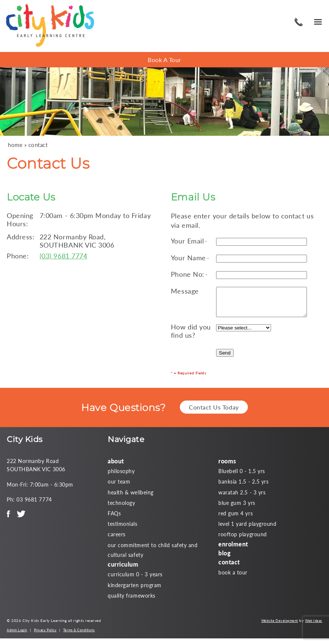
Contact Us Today (214, 413)
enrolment (233, 550)
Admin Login (17, 636)
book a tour (233, 578)
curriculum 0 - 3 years (135, 580)
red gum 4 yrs (236, 519)
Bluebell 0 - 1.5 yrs (242, 477)
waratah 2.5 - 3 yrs (242, 498)
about (116, 467)
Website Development (280, 626)
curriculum (123, 570)
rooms (227, 467)
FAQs (114, 519)
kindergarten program (135, 591)
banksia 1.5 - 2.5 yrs (243, 487)
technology (121, 508)
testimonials (122, 529)
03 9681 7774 (298, 22)
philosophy (121, 477)
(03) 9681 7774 (64, 256)
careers (117, 540)
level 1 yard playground (247, 529)
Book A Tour (164, 60)
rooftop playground (243, 540)
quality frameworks (132, 601)
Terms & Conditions (79, 636)
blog (225, 559)
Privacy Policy (45, 636)
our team (119, 487)
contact (38, 145)
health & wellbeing (131, 498)
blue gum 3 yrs (237, 508)
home (15, 145)
